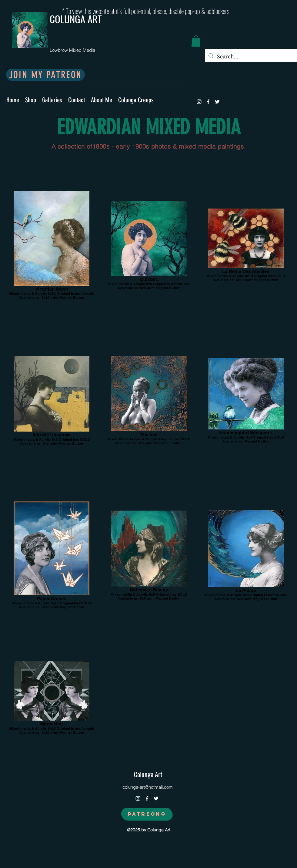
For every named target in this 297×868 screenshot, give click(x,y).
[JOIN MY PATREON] (45, 75)
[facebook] (208, 102)
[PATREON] (147, 814)
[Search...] (250, 57)
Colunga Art (148, 774)
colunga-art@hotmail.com (148, 787)
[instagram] (199, 102)
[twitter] (217, 102)
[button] (196, 41)
